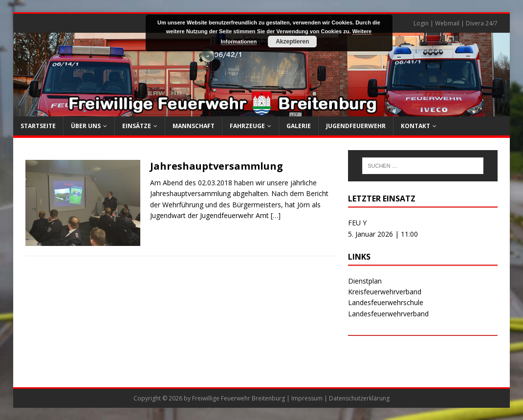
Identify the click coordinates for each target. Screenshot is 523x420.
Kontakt (415, 126)
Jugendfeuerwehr (356, 126)
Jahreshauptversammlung (217, 166)
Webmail (447, 23)
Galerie (299, 126)
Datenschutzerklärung (359, 398)
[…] (276, 215)
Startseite (38, 126)
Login (421, 23)
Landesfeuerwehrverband (388, 314)
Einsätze (137, 126)
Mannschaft (194, 126)
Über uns (86, 126)
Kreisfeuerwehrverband (385, 292)
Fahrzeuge (247, 126)
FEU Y (357, 223)
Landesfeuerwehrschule (386, 302)
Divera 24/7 (482, 23)
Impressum (307, 398)
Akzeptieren (292, 42)
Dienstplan (365, 281)
